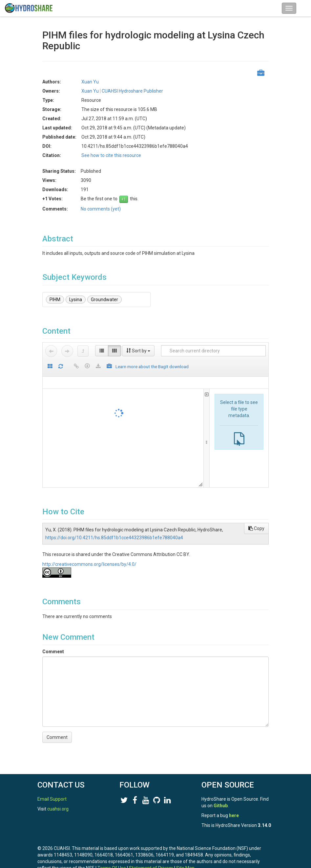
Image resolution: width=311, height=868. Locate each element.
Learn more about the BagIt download (152, 367)
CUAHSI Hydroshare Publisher (132, 91)
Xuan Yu (90, 82)
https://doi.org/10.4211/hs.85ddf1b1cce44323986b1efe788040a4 (114, 538)
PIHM (55, 300)
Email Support (52, 799)
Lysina (76, 300)
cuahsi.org (58, 809)
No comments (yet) (101, 209)
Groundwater (104, 300)
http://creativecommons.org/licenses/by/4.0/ (89, 564)
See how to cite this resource (111, 155)
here (234, 815)
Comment (53, 652)
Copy (256, 528)
